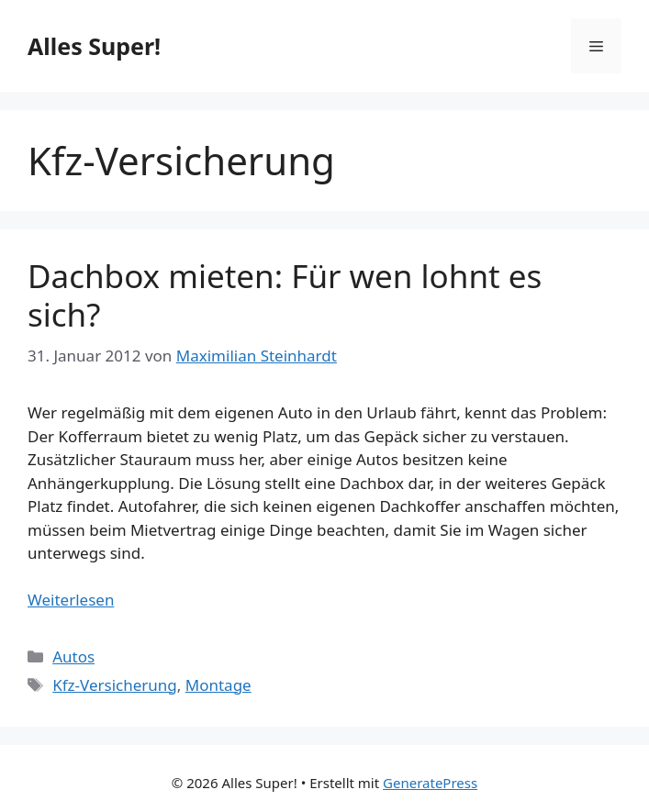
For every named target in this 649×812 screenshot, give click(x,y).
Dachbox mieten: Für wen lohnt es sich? (285, 295)
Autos (73, 656)
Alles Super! (94, 46)
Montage (218, 685)
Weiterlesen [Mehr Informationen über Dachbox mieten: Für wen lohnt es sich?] (71, 600)
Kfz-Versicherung (115, 685)
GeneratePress (430, 783)
